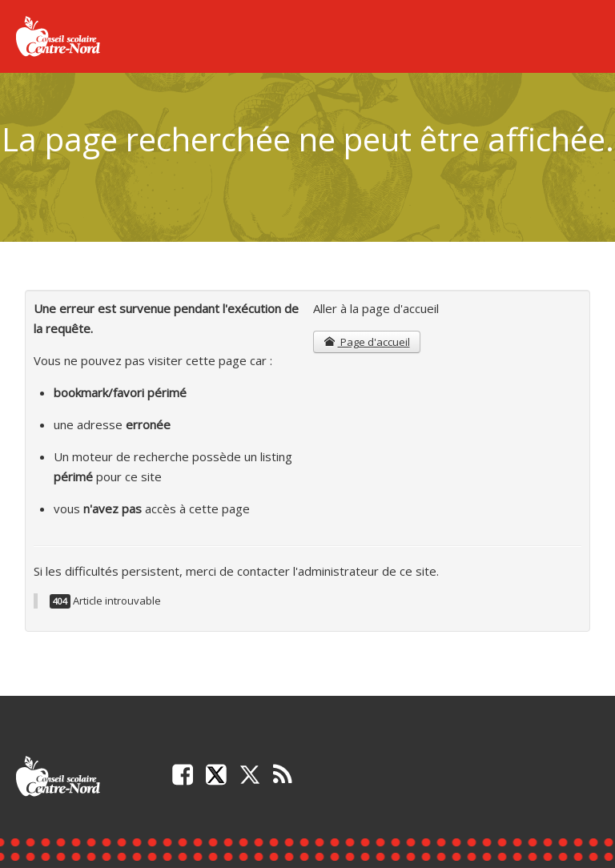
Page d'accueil (366, 342)
